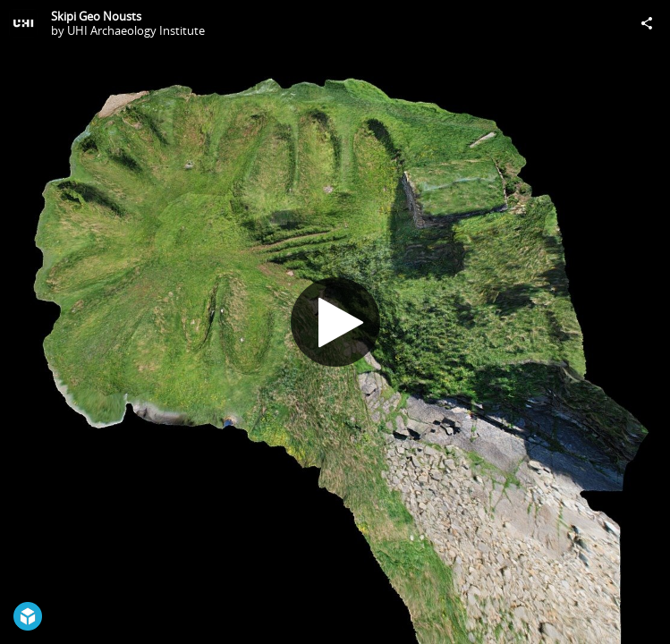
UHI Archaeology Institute (136, 30)
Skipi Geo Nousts (96, 16)
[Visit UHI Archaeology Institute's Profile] (23, 23)
